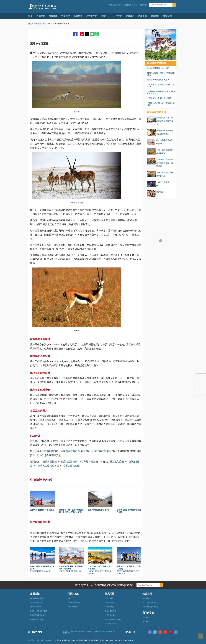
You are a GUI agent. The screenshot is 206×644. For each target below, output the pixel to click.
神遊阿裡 (66, 16)
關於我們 (167, 16)
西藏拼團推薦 (50, 462)
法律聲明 (31, 640)
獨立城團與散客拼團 (37, 598)
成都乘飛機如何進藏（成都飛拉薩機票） (161, 104)
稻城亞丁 (105, 16)
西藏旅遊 (41, 16)
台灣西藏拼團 (47, 451)
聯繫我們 (105, 631)
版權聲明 (97, 631)
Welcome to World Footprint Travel (123, 5)
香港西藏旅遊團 (71, 466)
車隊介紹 (81, 631)
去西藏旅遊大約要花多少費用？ (160, 98)
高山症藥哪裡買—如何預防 (158, 68)
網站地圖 (40, 640)
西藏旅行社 (67, 633)
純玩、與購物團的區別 (150, 603)
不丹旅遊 (117, 16)
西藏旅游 (112, 631)
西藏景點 (142, 16)
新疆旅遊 (78, 16)
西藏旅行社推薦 (90, 462)
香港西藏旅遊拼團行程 (103, 451)
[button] (144, 5)
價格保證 (146, 617)
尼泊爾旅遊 (91, 16)
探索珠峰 (53, 16)
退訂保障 (146, 621)
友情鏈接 (49, 640)
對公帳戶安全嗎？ (74, 603)
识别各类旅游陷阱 (36, 603)
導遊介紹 (74, 631)
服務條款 (89, 631)
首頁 (30, 16)
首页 (30, 24)
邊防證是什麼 (110, 615)
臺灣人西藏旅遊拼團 (48, 466)
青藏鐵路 (130, 16)
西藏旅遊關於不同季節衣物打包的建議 (161, 74)
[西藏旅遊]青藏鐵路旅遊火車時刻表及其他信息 (161, 92)
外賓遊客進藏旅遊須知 (38, 615)
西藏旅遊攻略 (39, 24)
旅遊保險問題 (110, 607)
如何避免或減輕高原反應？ (158, 80)
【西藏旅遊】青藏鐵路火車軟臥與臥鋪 (161, 86)
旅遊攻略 (155, 16)
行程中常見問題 (110, 624)
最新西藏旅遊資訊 (156, 112)
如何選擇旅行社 (36, 607)
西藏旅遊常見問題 (156, 63)
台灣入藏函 (109, 598)
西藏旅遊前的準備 (36, 619)
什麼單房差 (146, 598)
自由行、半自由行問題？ (39, 611)
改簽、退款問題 (110, 611)
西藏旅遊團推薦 (69, 462)
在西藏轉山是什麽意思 (150, 607)
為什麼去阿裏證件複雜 (113, 619)
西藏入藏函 (118, 462)
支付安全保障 (72, 607)
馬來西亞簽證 (110, 603)
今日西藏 (51, 24)
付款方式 (71, 598)
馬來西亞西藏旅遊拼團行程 (75, 451)
